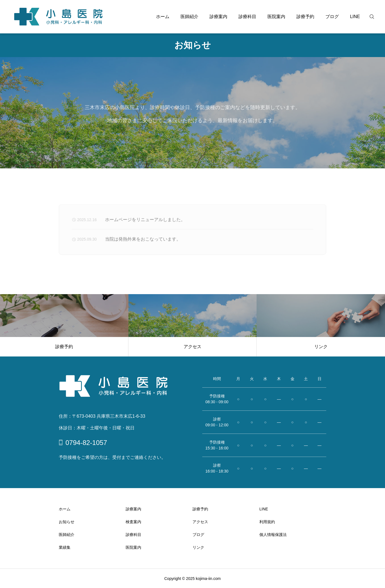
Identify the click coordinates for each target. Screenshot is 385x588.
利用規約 (267, 522)
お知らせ (67, 522)
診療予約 (305, 17)
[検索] (375, 17)
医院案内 (276, 17)
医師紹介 (189, 17)
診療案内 (218, 17)
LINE (355, 17)
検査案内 (133, 522)
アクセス (200, 522)
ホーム (163, 17)
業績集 (65, 547)
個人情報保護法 (273, 535)
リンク (198, 547)
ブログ (332, 17)
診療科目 (247, 17)
